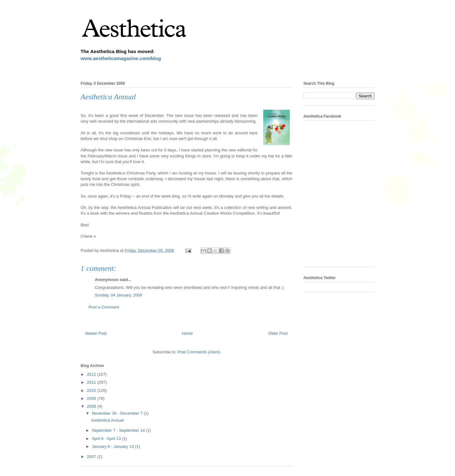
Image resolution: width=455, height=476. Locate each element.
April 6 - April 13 (107, 439)
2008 (92, 406)
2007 (92, 457)
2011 (92, 382)
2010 (92, 391)
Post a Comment (104, 307)
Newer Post (96, 333)
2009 (92, 398)
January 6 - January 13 (114, 446)
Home (188, 333)
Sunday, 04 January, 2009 (118, 295)
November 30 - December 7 (118, 413)
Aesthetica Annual (107, 420)
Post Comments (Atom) (199, 352)
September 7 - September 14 (119, 430)
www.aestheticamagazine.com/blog (121, 58)
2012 (92, 374)
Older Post (278, 333)
